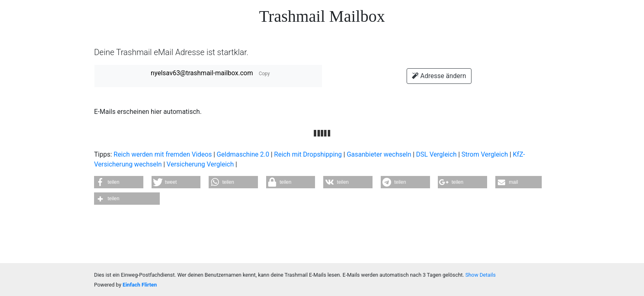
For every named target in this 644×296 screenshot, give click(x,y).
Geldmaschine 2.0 (243, 154)
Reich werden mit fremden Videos (163, 154)
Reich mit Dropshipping (308, 154)
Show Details (481, 275)
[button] (119, 182)
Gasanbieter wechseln (379, 154)
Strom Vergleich (485, 154)
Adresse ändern (439, 76)
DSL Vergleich (436, 154)
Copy (264, 74)
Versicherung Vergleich (200, 164)
